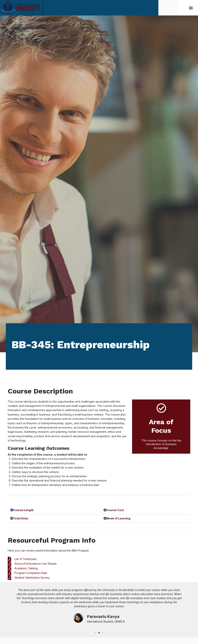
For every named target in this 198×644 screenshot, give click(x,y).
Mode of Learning (119, 519)
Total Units (21, 519)
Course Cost (115, 510)
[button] (191, 8)
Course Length (24, 510)
